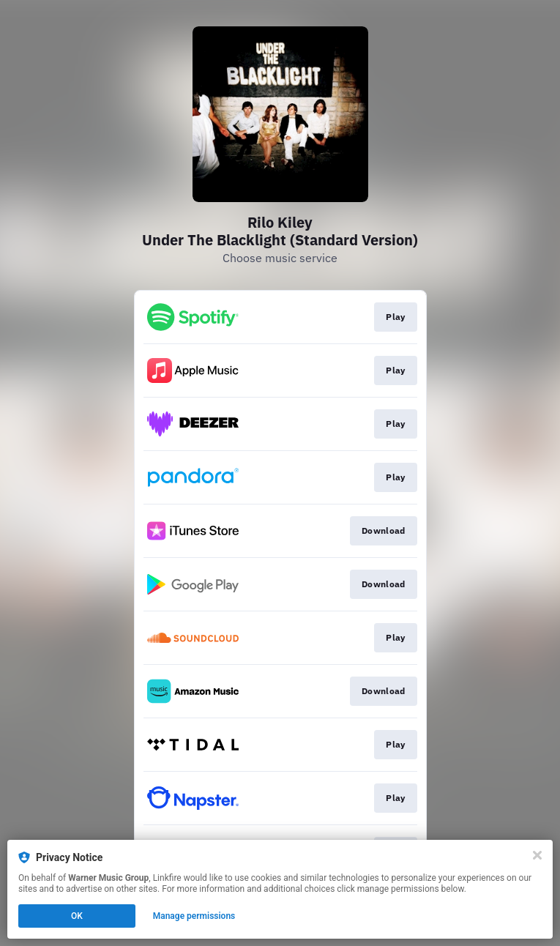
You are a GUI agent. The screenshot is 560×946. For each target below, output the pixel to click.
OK (77, 916)
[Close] (537, 855)
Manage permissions (194, 916)
